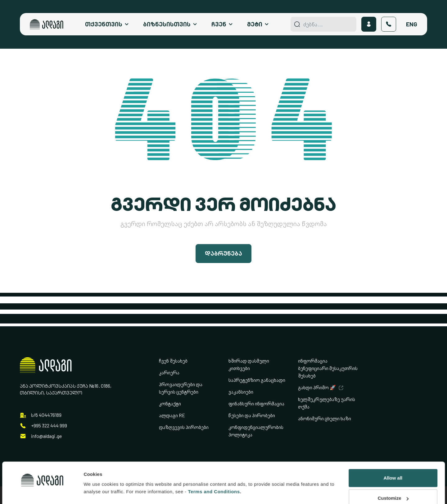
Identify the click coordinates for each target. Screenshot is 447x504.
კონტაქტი (170, 404)
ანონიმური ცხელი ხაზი (325, 419)
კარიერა (169, 373)
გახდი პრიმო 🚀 (317, 388)
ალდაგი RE (172, 415)
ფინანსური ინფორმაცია (256, 404)
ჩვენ (219, 24)
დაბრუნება (223, 253)
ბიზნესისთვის (167, 24)
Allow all (393, 442)
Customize (393, 462)
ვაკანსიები (241, 392)
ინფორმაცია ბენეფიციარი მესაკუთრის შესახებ (328, 368)
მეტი (255, 24)
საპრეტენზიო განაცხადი (257, 380)
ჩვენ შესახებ (173, 361)
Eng (412, 24)
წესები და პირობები (252, 415)
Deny (393, 482)
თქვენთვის (104, 24)
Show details (98, 473)
